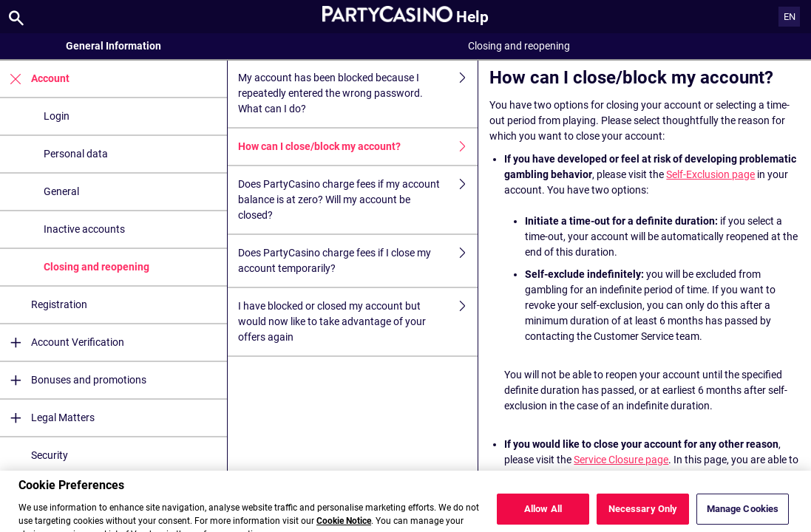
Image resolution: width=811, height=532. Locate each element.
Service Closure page (621, 460)
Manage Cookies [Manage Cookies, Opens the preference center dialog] (743, 515)
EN (790, 17)
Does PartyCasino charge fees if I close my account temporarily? (358, 261)
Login (57, 116)
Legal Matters (47, 418)
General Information (113, 46)
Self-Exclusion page (710, 174)
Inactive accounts (84, 229)
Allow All (543, 515)
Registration (59, 304)
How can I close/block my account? (358, 147)
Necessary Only (643, 515)
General (61, 191)
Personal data (76, 154)
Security (50, 455)
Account (35, 79)
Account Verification (62, 342)
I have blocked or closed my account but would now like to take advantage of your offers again (358, 322)
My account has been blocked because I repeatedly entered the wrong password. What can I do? (358, 93)
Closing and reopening (96, 267)
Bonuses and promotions (73, 380)
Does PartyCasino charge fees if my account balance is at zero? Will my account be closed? (358, 200)
